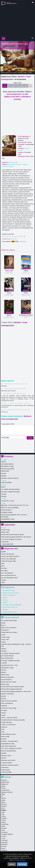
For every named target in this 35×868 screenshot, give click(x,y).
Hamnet (9, 315)
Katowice (4, 806)
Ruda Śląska (5, 824)
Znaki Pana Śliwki (6, 482)
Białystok (4, 780)
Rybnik (3, 826)
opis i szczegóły (18, 73)
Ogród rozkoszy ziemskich (9, 701)
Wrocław (4, 846)
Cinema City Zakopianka (8, 559)
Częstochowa (5, 790)
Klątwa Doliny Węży (7, 658)
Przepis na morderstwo (8, 725)
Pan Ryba (4, 710)
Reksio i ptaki (5, 736)
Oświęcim (4, 818)
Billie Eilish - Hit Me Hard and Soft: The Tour (15, 505)
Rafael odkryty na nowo (8, 734)
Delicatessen (5, 630)
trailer (25, 73)
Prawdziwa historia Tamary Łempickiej (13, 720)
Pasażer (26, 293)
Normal (3, 696)
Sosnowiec (4, 832)
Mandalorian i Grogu (7, 466)
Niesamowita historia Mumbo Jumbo (12, 535)
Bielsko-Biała (5, 782)
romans (20, 150)
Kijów (3, 566)
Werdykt (4, 476)
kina (12, 3)
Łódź (3, 814)
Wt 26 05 (13, 86)
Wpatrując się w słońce (26, 315)
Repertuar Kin (11, 549)
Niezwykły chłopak (7, 512)
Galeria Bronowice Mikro (9, 561)
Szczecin (4, 836)
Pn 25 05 (9, 86)
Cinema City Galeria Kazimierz (10, 556)
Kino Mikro (4, 571)
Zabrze (3, 848)
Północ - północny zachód (9, 717)
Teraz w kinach (12, 617)
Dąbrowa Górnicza (7, 792)
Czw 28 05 (22, 86)
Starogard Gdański (7, 834)
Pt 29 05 (26, 86)
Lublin (3, 812)
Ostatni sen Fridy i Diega (9, 708)
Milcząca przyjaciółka (8, 469)
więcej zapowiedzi (8, 544)
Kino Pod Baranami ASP (8, 575)
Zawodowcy (5, 542)
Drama (9, 293)
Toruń (3, 838)
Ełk (2, 796)
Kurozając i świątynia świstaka (10, 492)
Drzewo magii (5, 530)
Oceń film (14, 239)
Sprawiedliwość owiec (8, 519)
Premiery (9, 456)
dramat (26, 148)
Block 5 (3, 487)
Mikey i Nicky (5, 532)
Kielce (3, 808)
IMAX (3, 563)
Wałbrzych (4, 844)
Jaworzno (4, 804)
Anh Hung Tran (11, 48)
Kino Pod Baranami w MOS (9, 578)
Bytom (3, 786)
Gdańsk (3, 798)
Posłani (3, 715)
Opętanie (4, 706)
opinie (30, 73)
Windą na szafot (6, 756)
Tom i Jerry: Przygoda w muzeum (11, 539)
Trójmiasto (5, 840)
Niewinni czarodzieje (7, 694)
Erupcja (26, 270)
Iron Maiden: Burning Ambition (10, 489)
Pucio (3, 732)
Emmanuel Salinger (8, 166)
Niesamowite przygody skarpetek (11, 689)
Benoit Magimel (23, 164)
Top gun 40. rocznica (8, 501)
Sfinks (3, 582)
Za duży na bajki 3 (7, 763)
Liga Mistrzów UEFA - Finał (9, 665)
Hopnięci (4, 651)
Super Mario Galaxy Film (10, 607)
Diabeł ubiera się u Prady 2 (11, 593)
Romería (4, 739)
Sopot (3, 830)
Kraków (4, 810)
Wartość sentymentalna (8, 751)
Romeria (4, 496)
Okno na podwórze (7, 703)
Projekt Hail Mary (6, 722)
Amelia (3, 623)
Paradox (4, 580)
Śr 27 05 (18, 86)
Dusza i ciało (9, 270)
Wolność (4, 758)
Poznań (3, 820)
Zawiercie (4, 850)
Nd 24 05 (5, 86)
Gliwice (3, 802)
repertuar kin (9, 73)
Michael (5, 598)
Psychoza (4, 727)
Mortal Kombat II (6, 510)
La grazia (4, 663)
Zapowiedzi (10, 525)
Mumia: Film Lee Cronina (9, 682)
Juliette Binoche (12, 164)
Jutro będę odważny (7, 464)
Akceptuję (22, 864)
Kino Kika (4, 568)
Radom (3, 822)
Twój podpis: (5, 437)
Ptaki (3, 729)
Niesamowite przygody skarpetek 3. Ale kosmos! (16, 537)
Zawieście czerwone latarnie (10, 478)
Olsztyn (3, 816)
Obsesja (4, 494)
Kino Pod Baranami (7, 573)
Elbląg (3, 794)
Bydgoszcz (4, 784)
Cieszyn (3, 788)
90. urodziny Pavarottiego (9, 620)
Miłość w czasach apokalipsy (10, 508)
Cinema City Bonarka (8, 554)
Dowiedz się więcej (20, 860)
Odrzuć (12, 864)
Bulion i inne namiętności (9, 628)
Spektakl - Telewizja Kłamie (10, 741)
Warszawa (4, 842)
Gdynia (3, 800)
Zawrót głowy (5, 770)
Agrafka (3, 552)
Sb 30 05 (31, 86)
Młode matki (5, 471)
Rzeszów (4, 828)
